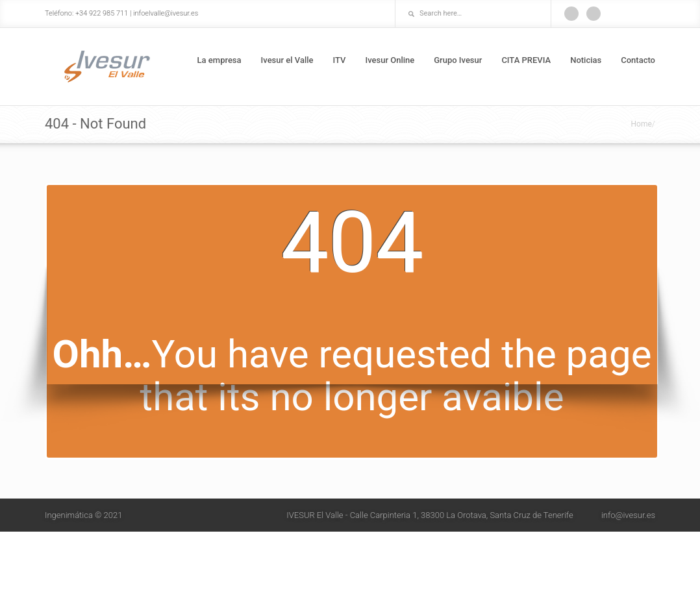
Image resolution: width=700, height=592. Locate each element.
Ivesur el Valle (287, 60)
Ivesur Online (390, 60)
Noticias (586, 60)
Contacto (638, 60)
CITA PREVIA (526, 60)
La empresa (219, 60)
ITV (340, 60)
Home (642, 124)
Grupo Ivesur (458, 60)
